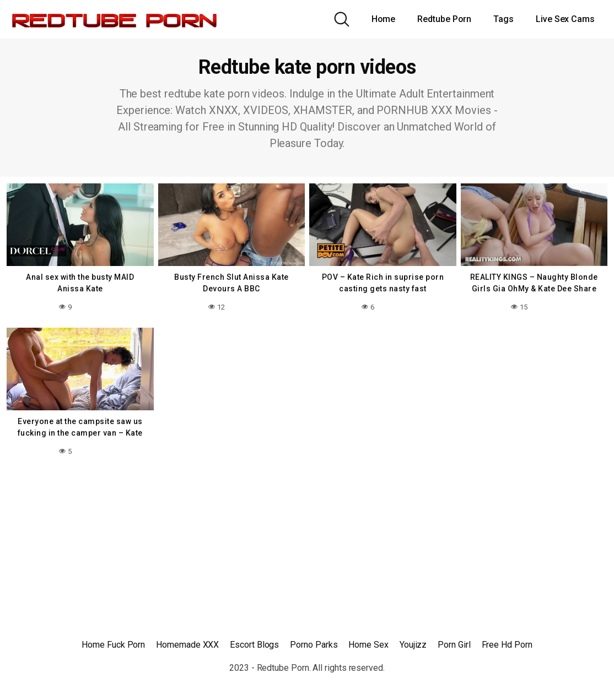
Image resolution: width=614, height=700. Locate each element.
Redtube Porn (444, 19)
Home (384, 19)
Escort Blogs (254, 645)
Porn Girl (454, 645)
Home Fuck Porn (113, 645)
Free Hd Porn (507, 645)
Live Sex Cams (565, 19)
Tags (503, 19)
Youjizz (413, 645)
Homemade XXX (187, 645)
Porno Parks (314, 645)
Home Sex (368, 645)
